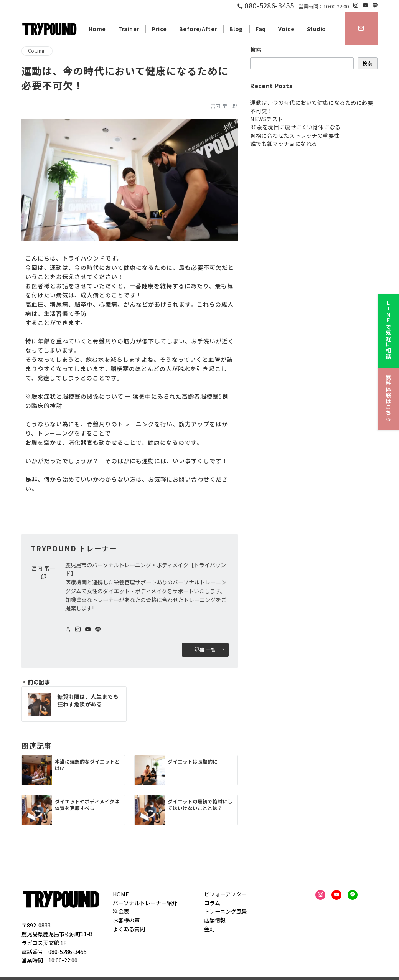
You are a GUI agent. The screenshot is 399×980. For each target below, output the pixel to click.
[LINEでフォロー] (375, 5)
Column (37, 51)
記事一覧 (209, 650)
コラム (212, 903)
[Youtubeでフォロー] (365, 5)
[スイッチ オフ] (361, 29)
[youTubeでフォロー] (88, 629)
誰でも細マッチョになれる (284, 144)
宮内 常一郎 (224, 106)
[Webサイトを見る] (68, 629)
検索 (256, 49)
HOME (121, 894)
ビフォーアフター (225, 894)
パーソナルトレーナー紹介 (145, 903)
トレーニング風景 (226, 911)
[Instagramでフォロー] (356, 5)
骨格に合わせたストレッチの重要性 (295, 135)
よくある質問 (129, 929)
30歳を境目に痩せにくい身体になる (295, 127)
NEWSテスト (267, 119)
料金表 (121, 911)
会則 (209, 929)
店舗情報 (215, 920)
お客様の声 (126, 920)
